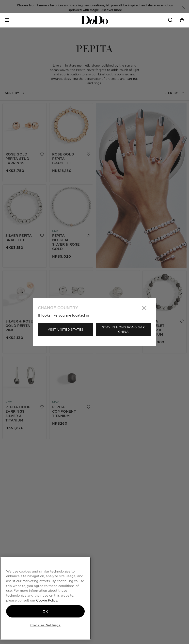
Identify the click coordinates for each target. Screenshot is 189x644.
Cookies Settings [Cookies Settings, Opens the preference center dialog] (46, 625)
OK (45, 611)
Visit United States (66, 329)
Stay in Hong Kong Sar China (124, 329)
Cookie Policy (47, 600)
